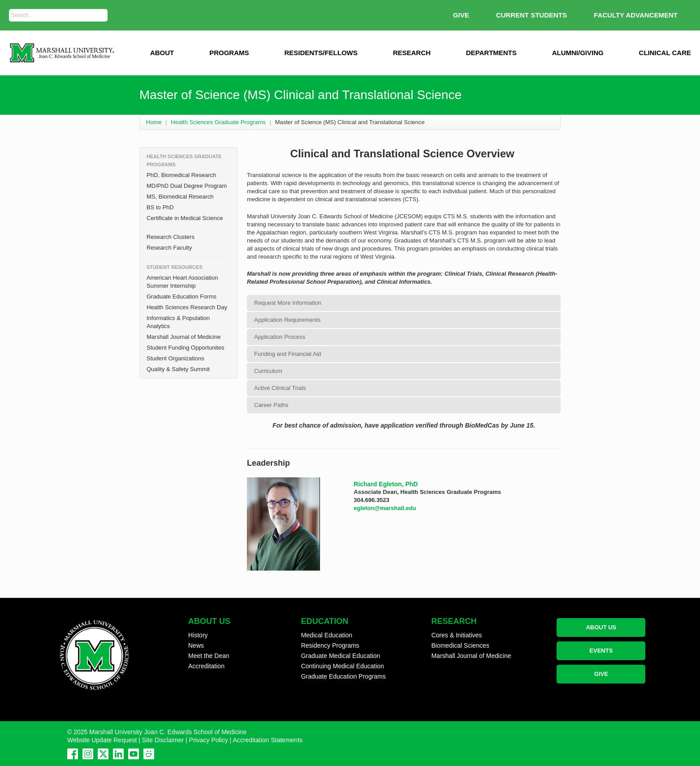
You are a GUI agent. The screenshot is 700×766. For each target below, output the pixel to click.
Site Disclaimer (163, 740)
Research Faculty (169, 248)
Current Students (531, 15)
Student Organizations (175, 358)
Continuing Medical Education (343, 666)
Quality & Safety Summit (178, 369)
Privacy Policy (209, 740)
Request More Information (288, 303)
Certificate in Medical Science (185, 218)
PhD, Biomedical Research (181, 175)
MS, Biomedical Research (180, 197)
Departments (491, 53)
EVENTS (601, 651)
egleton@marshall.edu (385, 508)
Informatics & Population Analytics (178, 322)
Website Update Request (102, 740)
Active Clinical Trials (280, 388)
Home (154, 122)
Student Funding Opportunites (185, 348)
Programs (229, 53)
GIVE (461, 15)
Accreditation (206, 666)
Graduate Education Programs (344, 676)
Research (412, 53)
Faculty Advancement (636, 15)
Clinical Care (665, 53)
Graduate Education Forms (181, 296)
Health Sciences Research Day (187, 307)
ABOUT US (601, 627)
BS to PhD (160, 207)
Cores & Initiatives (456, 635)
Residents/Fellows (321, 53)
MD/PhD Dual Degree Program (187, 186)
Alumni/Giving (578, 53)
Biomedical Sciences (460, 645)
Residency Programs (330, 645)
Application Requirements (287, 320)
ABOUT (162, 53)
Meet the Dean (209, 656)
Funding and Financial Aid (288, 354)
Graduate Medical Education (341, 656)
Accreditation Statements (268, 740)
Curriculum (268, 371)
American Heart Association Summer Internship (182, 282)
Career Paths (271, 405)
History (198, 635)
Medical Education (327, 635)
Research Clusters (171, 237)
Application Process (280, 337)
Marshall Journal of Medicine (184, 337)
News (196, 645)
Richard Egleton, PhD (386, 484)
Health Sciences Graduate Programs (218, 122)
